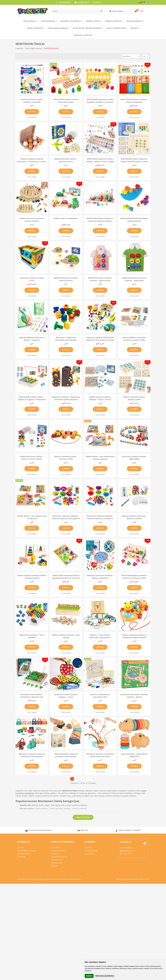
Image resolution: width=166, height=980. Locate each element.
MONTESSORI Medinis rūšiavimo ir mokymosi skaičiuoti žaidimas (100, 220)
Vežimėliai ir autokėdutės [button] (70, 21)
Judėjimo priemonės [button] (113, 21)
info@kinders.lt (82, 2)
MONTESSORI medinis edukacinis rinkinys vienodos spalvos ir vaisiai (134, 160)
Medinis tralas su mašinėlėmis (66, 218)
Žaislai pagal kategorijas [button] (58, 28)
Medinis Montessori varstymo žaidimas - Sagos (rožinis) (100, 279)
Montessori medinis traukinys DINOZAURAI (134, 458)
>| (94, 779)
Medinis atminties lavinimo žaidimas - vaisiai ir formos (100, 398)
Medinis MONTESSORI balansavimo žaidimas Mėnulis (134, 220)
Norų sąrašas (89, 854)
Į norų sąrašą (32, 117)
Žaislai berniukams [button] (134, 21)
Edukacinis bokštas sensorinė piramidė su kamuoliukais (66, 755)
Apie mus (83, 831)
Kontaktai (97, 2)
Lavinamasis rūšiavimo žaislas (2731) (32, 279)
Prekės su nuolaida (58, 851)
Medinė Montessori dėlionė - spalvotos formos (66, 160)
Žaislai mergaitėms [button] (35, 28)
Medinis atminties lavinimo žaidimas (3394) (134, 398)
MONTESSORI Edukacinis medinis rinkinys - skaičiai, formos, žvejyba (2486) (100, 160)
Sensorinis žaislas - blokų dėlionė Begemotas (134, 755)
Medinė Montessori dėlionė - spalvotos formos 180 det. (32, 458)
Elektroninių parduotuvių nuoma (127, 879)
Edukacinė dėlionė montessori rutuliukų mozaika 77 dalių (134, 339)
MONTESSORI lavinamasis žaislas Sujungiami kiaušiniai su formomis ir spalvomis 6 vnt (66, 577)
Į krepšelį (32, 112)
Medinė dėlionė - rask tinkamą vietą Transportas (32, 517)
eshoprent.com (144, 879)
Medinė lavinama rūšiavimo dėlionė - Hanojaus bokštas (32, 577)
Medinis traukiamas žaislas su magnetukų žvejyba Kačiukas (134, 636)
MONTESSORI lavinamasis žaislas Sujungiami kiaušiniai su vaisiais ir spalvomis (100, 101)
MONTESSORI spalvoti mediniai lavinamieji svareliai (66, 101)
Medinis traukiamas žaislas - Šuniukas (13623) (66, 458)
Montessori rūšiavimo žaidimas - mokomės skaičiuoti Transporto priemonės (100, 517)
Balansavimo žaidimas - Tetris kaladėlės (32, 636)
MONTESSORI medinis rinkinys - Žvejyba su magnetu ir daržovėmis (32, 398)
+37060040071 (127, 848)
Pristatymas (21, 857)
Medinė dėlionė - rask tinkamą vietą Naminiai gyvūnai (100, 458)
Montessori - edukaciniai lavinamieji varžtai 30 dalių (66, 339)
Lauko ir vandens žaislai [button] (116, 28)
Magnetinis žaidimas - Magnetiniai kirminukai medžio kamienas (66, 398)
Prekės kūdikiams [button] (48, 21)
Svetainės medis (57, 863)
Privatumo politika (24, 854)
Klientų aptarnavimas (63, 842)
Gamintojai (55, 854)
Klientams (90, 842)
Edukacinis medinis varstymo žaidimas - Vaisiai (66, 696)
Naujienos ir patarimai (83, 35)
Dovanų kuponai (57, 860)
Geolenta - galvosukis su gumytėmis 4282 (100, 696)
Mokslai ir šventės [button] (93, 21)
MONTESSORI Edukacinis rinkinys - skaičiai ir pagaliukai (134, 101)
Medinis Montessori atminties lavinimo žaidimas (32, 220)
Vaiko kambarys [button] (30, 21)
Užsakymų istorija (91, 851)
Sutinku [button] (89, 976)
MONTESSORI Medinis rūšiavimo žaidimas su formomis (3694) (134, 577)
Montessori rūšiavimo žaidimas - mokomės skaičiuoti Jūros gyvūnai (66, 517)
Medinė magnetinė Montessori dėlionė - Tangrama (32, 339)
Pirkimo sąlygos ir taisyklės (128, 831)
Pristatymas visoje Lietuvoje (38, 831)
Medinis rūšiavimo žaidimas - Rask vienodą (66, 636)
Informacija (23, 842)
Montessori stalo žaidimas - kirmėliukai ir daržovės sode (32, 696)
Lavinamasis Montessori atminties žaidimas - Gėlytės (134, 696)
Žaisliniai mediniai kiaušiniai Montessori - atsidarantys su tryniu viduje (32, 160)
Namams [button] (134, 28)
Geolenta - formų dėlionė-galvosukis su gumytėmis (100, 636)
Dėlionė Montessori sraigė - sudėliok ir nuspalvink (32, 101)
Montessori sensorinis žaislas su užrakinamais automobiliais (32, 755)
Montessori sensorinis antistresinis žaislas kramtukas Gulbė (100, 755)
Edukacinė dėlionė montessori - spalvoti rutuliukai (134, 517)
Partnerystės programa (59, 857)
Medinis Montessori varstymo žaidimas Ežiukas (66, 279)
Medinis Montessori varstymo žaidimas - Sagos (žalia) (134, 279)
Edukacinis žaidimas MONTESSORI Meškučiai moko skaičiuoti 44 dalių (100, 339)
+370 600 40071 (63, 2)
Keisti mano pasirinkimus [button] (105, 976)
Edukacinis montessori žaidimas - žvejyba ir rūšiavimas (100, 577)
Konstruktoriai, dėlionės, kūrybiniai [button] (87, 28)
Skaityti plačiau (83, 817)
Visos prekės (56, 847)
